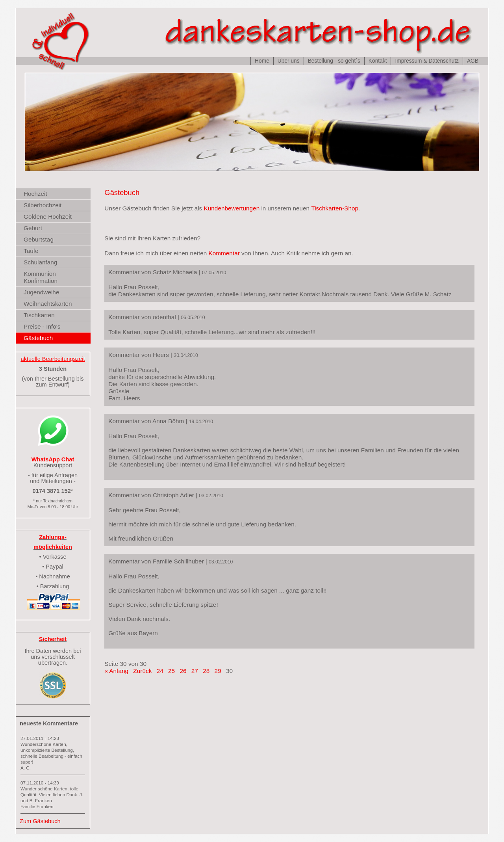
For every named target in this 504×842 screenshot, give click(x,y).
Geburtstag (39, 239)
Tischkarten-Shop (335, 208)
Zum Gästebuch (40, 821)
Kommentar (224, 253)
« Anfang (116, 671)
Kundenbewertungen (232, 208)
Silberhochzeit (43, 205)
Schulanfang (40, 262)
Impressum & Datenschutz (427, 61)
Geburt (33, 228)
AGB (473, 61)
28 (206, 671)
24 (160, 671)
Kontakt (378, 61)
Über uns (289, 61)
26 (183, 671)
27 (195, 671)
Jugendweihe (41, 292)
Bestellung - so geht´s (334, 61)
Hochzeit (35, 194)
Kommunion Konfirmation (41, 277)
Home (262, 61)
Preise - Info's (42, 326)
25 (171, 671)
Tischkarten (39, 315)
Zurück (142, 671)
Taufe (31, 251)
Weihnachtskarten (48, 304)
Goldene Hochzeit (48, 217)
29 (218, 671)
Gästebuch (38, 338)
